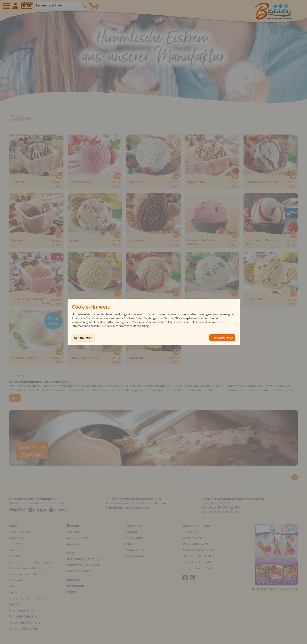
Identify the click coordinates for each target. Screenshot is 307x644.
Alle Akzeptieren (222, 338)
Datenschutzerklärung (135, 326)
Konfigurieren (83, 338)
